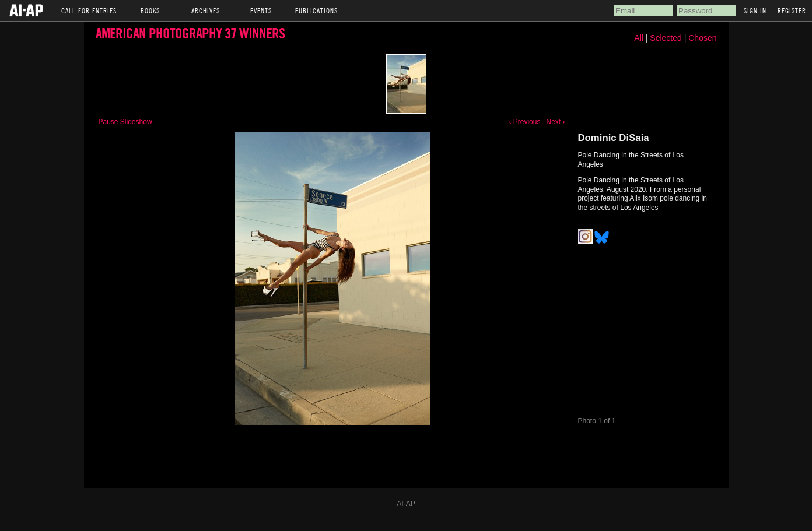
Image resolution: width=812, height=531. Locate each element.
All (639, 38)
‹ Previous (524, 122)
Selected (667, 38)
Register (792, 10)
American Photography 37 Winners (190, 33)
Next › (555, 122)
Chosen (702, 38)
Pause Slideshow (125, 122)
